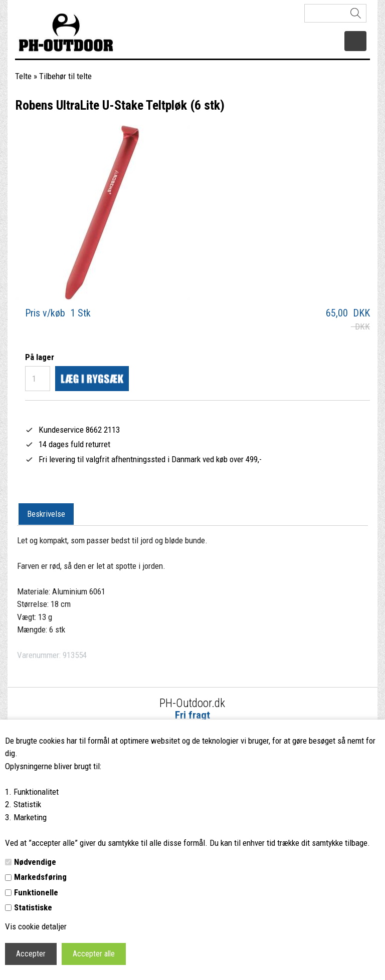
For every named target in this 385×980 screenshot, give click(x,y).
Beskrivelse (46, 514)
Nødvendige (35, 862)
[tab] (46, 514)
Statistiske (33, 907)
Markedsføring (40, 877)
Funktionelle (36, 892)
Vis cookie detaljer (36, 926)
